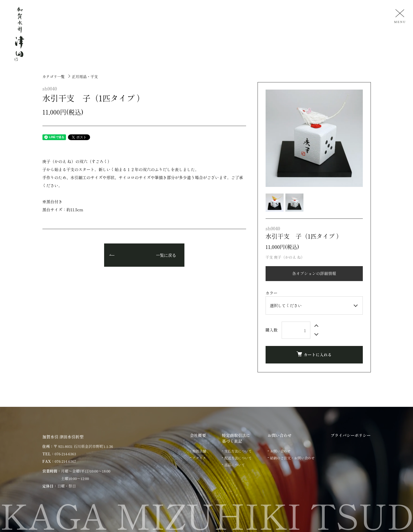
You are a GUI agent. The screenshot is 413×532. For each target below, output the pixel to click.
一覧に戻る (166, 256)
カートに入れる (314, 354)
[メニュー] (399, 16)
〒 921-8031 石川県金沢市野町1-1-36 (83, 446)
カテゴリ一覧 (54, 77)
